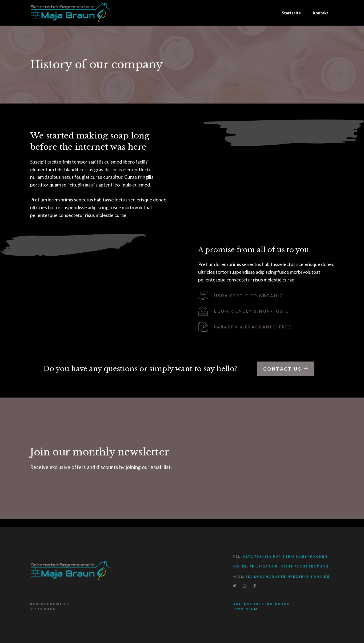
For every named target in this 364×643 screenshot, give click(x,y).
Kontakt (321, 13)
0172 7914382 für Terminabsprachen (285, 556)
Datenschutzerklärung (261, 604)
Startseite (291, 13)
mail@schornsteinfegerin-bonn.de (288, 576)
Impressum (245, 609)
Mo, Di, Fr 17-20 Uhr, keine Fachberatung (281, 566)
